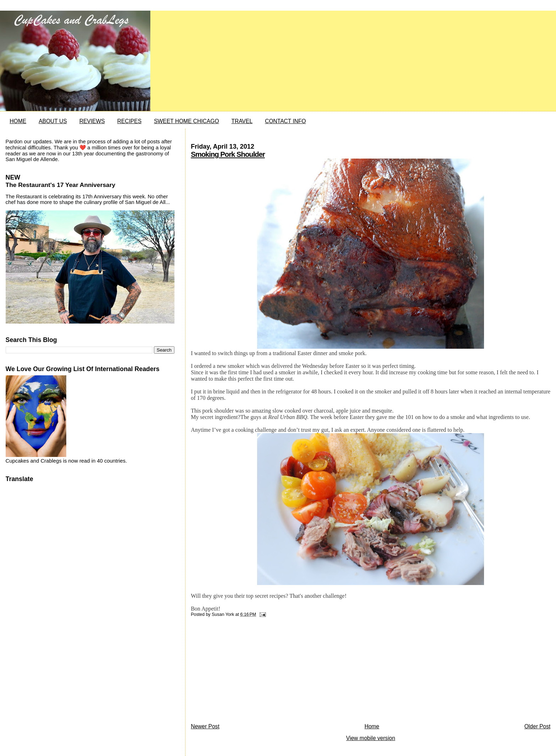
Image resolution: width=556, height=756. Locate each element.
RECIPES (129, 121)
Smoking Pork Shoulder (228, 154)
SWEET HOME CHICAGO (186, 121)
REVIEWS (92, 121)
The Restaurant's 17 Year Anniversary (60, 185)
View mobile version (371, 738)
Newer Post (205, 726)
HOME (18, 121)
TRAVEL (242, 121)
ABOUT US (53, 121)
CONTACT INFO (285, 121)
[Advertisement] (244, 672)
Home (372, 726)
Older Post (538, 726)
